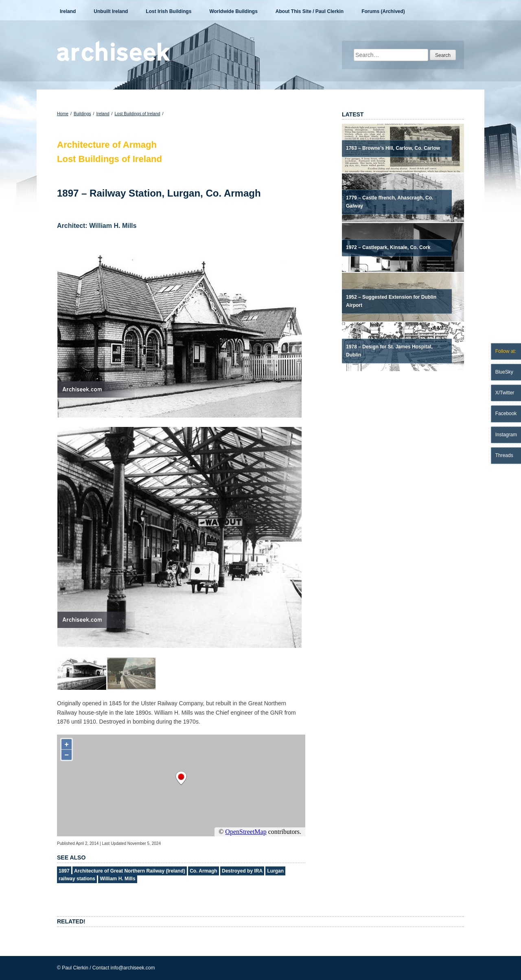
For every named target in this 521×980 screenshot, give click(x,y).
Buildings (82, 114)
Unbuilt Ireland (111, 11)
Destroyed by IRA (242, 871)
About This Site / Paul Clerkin (310, 11)
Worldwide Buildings (233, 11)
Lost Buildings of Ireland (138, 114)
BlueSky (504, 372)
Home (63, 114)
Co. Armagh (204, 871)
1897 (64, 871)
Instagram (506, 435)
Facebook (506, 413)
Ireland (68, 11)
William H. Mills (117, 879)
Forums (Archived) (383, 11)
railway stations (77, 879)
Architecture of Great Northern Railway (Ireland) (130, 871)
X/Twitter (505, 393)
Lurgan (275, 871)
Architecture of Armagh (107, 145)
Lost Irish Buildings (169, 11)
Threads (504, 455)
